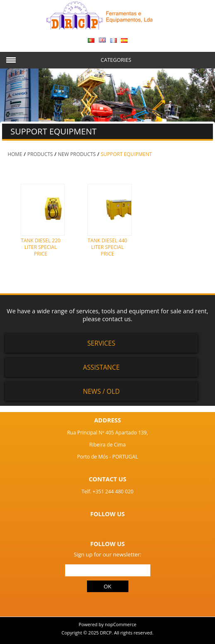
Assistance (101, 367)
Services (101, 343)
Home (15, 154)
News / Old (101, 391)
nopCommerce (121, 624)
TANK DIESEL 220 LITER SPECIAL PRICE (41, 247)
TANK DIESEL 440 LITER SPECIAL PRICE (108, 247)
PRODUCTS (40, 154)
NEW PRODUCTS (77, 154)
